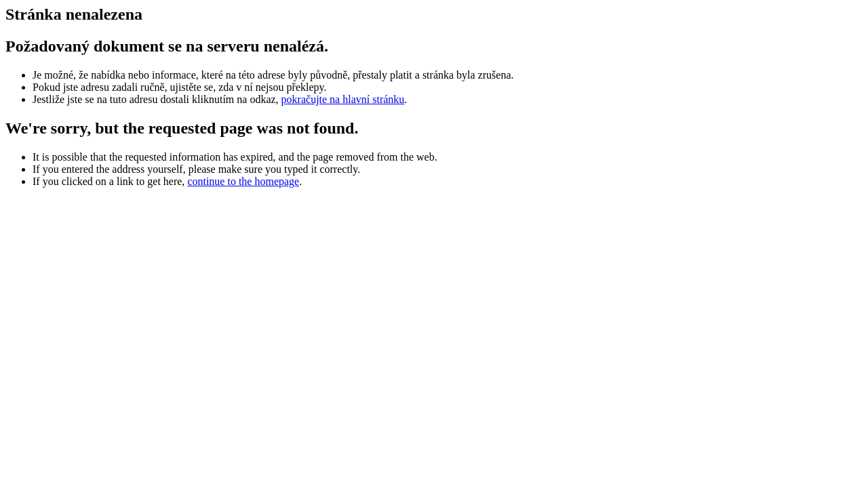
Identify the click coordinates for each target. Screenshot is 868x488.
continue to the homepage (243, 181)
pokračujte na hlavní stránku (343, 99)
